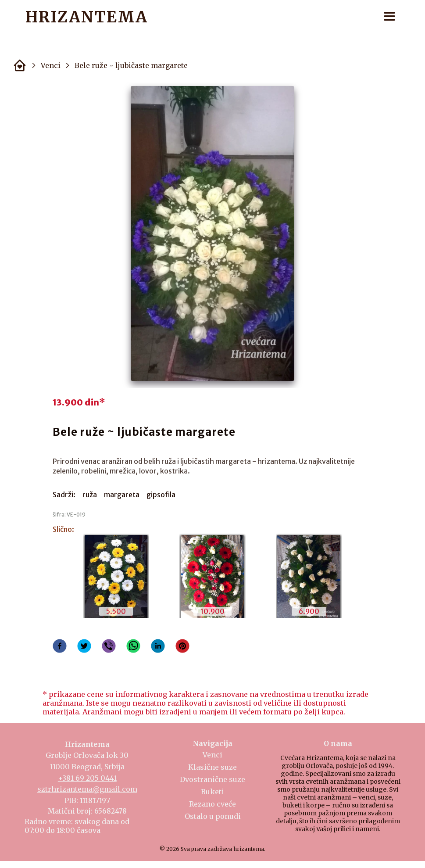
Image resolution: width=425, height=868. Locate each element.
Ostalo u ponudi (213, 816)
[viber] (109, 647)
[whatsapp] (133, 647)
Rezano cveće (212, 804)
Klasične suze (212, 767)
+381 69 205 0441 (87, 778)
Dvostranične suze (212, 779)
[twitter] (84, 647)
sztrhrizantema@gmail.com (87, 789)
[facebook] (60, 647)
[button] (389, 17)
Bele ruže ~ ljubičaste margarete (131, 65)
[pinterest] (182, 647)
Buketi (212, 792)
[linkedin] (158, 647)
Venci (51, 65)
